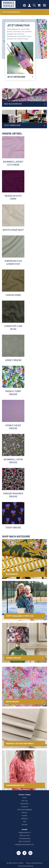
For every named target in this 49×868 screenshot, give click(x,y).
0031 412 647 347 (25, 841)
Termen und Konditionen (34, 863)
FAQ (25, 822)
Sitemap (24, 825)
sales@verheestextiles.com (24, 844)
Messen (25, 813)
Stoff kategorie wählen (24, 12)
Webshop (24, 819)
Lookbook (24, 807)
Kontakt (24, 816)
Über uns (24, 801)
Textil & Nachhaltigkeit (25, 810)
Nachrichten (25, 804)
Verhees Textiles (9, 4)
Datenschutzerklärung (26, 866)
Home (24, 798)
